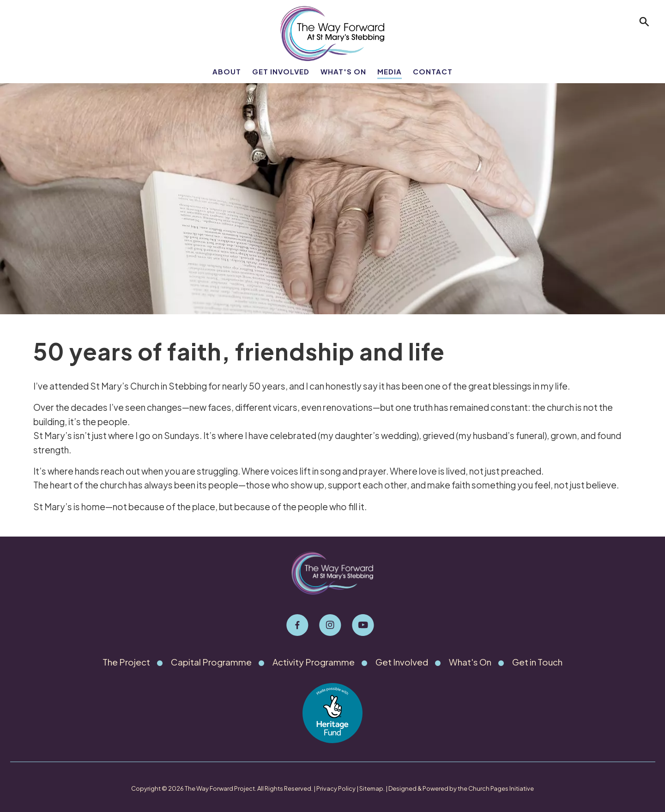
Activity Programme (314, 662)
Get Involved (281, 71)
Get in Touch (539, 662)
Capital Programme (211, 662)
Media (390, 71)
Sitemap (371, 788)
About (227, 71)
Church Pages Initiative (501, 788)
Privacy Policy (336, 788)
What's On (343, 71)
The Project (125, 662)
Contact (433, 71)
